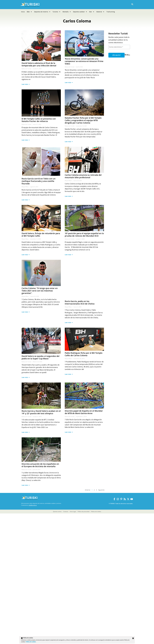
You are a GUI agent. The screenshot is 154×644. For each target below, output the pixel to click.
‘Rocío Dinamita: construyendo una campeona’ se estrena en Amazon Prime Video (65, 84)
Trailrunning (111, 12)
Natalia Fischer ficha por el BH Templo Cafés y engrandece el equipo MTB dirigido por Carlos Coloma (64, 299)
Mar (92, 12)
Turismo (57, 12)
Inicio (23, 12)
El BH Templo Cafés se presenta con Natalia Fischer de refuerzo (23, 277)
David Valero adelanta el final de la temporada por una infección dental (23, 65)
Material (100, 12)
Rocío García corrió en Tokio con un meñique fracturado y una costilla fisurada (23, 516)
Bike (29, 12)
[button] (132, 4)
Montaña (67, 12)
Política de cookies (31, 642)
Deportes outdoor (80, 12)
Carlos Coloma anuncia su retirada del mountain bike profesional (60, 530)
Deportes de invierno (42, 12)
